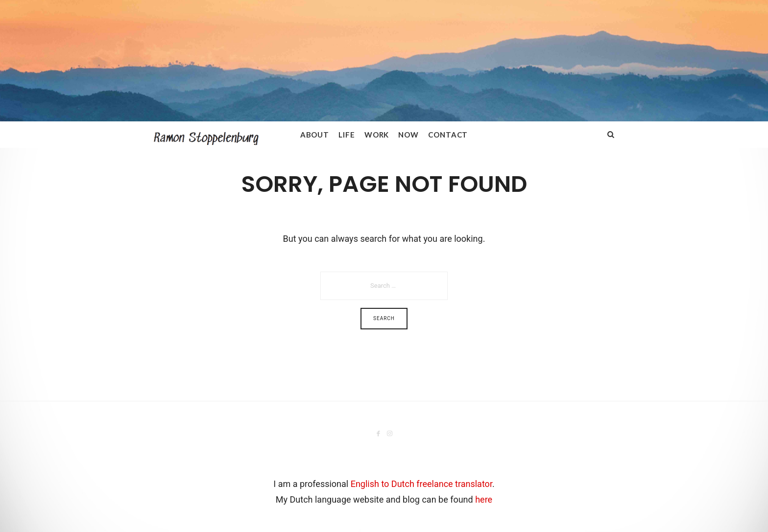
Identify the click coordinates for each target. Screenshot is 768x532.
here (484, 499)
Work (377, 135)
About (315, 135)
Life (347, 135)
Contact (448, 135)
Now (408, 135)
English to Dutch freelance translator (421, 484)
